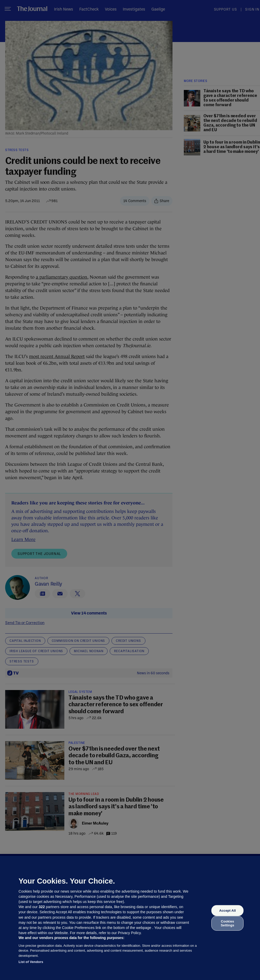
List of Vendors (31, 962)
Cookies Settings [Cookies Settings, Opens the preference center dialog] (228, 923)
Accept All (227, 911)
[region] (130, 918)
